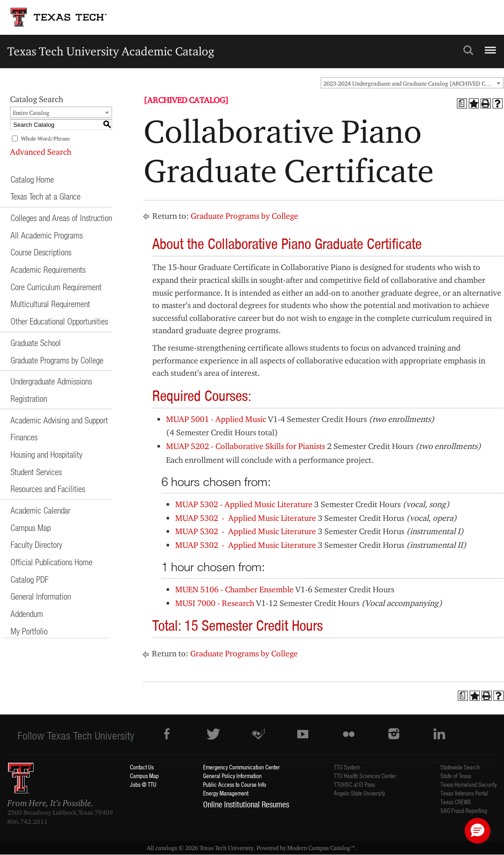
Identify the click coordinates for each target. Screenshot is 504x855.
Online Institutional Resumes (246, 804)
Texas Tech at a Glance (46, 196)
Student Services (36, 472)
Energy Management (226, 793)
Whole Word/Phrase (46, 138)
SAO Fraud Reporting (464, 810)
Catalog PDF (29, 579)
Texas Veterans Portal (464, 793)
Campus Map (31, 528)
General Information (41, 596)
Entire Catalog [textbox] (31, 113)
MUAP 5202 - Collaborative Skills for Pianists (246, 446)
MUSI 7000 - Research (215, 603)
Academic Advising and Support (59, 420)
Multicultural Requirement (50, 304)
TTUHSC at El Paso (354, 784)
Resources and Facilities (48, 489)
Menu (489, 46)
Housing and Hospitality (46, 454)
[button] (477, 831)
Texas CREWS (456, 802)
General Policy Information (232, 776)
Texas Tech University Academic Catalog (111, 51)
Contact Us (142, 767)
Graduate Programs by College (57, 360)
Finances (24, 437)
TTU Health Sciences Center (365, 776)
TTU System (347, 767)
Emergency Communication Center (241, 767)
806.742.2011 (27, 822)
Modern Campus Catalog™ (321, 848)
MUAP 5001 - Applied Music (216, 419)
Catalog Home (32, 179)
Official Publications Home (51, 562)
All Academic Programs (47, 235)
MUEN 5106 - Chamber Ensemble (234, 589)
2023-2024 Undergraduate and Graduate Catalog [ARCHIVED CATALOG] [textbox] (413, 83)
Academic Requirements (48, 269)
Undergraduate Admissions (51, 381)
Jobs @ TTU (143, 784)
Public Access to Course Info (235, 784)
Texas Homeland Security (469, 784)
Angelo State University (359, 793)
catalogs (166, 848)
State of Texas (456, 776)
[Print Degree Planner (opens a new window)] (462, 103)
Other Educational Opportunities (59, 321)
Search (468, 50)
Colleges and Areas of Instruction (61, 218)
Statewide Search (460, 767)
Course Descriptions (41, 252)
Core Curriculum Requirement (56, 287)
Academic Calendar (40, 510)
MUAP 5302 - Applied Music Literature (244, 504)
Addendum (27, 614)
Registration (29, 398)
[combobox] (412, 83)
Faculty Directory (36, 544)
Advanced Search (41, 152)
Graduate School (36, 343)
